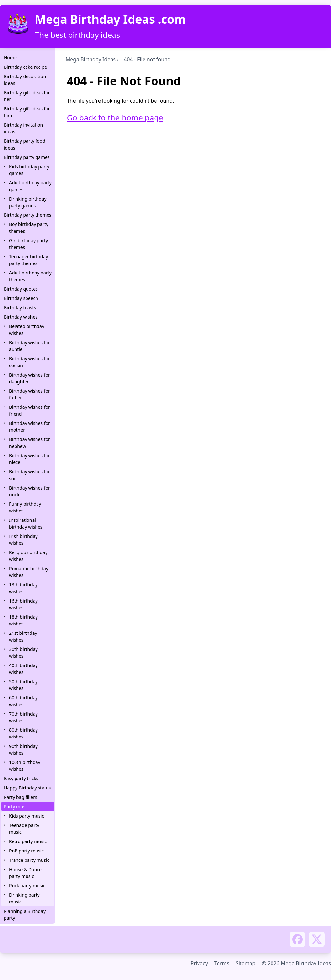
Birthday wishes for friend (30, 410)
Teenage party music (24, 829)
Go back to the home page (115, 117)
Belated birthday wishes (27, 330)
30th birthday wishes (23, 653)
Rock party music (27, 886)
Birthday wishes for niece (30, 459)
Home (10, 58)
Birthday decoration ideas (25, 80)
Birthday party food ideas (25, 144)
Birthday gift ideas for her (27, 96)
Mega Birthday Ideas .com (110, 19)
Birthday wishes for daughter (30, 378)
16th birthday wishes (23, 604)
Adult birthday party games (30, 186)
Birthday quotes (21, 289)
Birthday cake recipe (25, 67)
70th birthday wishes (23, 717)
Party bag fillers (21, 797)
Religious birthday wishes (28, 556)
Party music (16, 806)
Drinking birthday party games (28, 202)
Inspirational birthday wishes (26, 523)
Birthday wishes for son (30, 475)
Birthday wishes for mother (30, 427)
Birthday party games (27, 157)
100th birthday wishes (25, 766)
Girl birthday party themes (28, 244)
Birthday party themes (28, 215)
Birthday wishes (21, 317)
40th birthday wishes (23, 669)
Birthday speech (21, 298)
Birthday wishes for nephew (30, 443)
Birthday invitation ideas (23, 128)
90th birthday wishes (23, 749)
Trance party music (29, 860)
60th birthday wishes (23, 701)
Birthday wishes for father (30, 394)
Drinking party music (24, 898)
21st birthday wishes (23, 636)
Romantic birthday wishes (29, 572)
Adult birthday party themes (30, 276)
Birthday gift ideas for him (27, 112)
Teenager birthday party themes (28, 260)
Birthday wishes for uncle (30, 491)
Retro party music (28, 841)
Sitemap (246, 963)
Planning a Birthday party (25, 914)
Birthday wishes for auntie (30, 346)
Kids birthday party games (29, 170)
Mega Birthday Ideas (91, 59)
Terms (222, 963)
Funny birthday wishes (25, 507)
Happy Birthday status (27, 788)
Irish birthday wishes (23, 540)
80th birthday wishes (23, 733)
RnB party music (26, 851)
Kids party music (27, 816)
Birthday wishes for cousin (30, 362)
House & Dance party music (25, 873)
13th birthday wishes (23, 588)
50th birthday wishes (23, 685)
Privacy (199, 963)
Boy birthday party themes (29, 228)
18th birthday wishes (23, 620)
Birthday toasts (20, 308)
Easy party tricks (21, 778)
